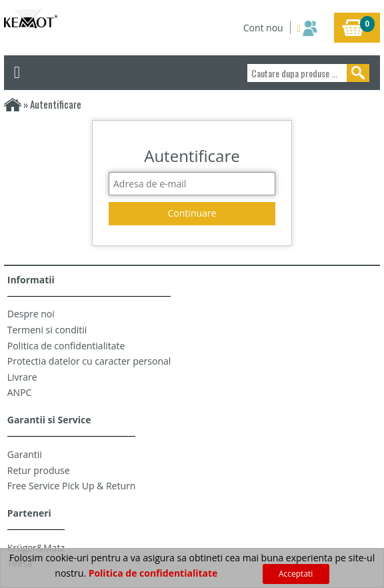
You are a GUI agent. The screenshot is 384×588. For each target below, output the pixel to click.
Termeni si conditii (47, 330)
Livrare (22, 377)
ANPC (20, 392)
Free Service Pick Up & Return (72, 486)
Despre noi (31, 314)
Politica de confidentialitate (66, 346)
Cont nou (263, 28)
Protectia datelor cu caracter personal (89, 361)
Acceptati (296, 574)
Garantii (25, 454)
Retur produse (39, 470)
